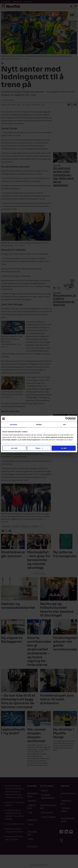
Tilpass (39, 448)
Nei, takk (14, 448)
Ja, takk (64, 448)
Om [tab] (64, 424)
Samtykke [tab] (14, 424)
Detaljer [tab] (39, 424)
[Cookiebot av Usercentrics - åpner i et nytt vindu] (67, 419)
